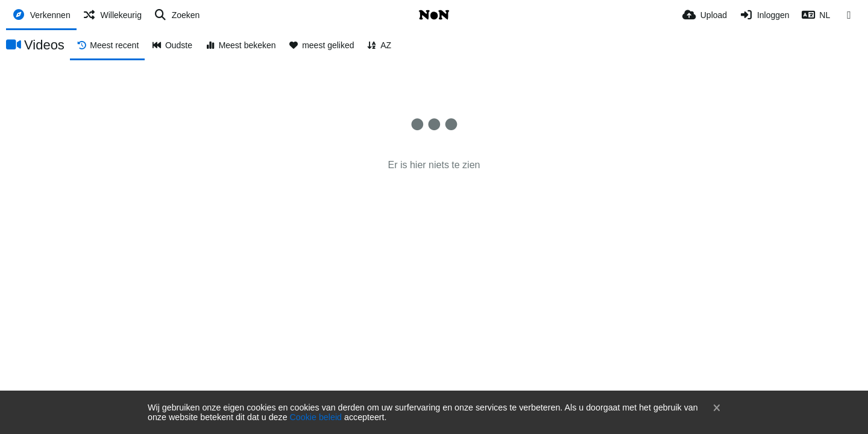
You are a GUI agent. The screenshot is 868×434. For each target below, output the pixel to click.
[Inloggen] (764, 15)
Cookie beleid (316, 417)
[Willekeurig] (112, 15)
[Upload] (705, 15)
